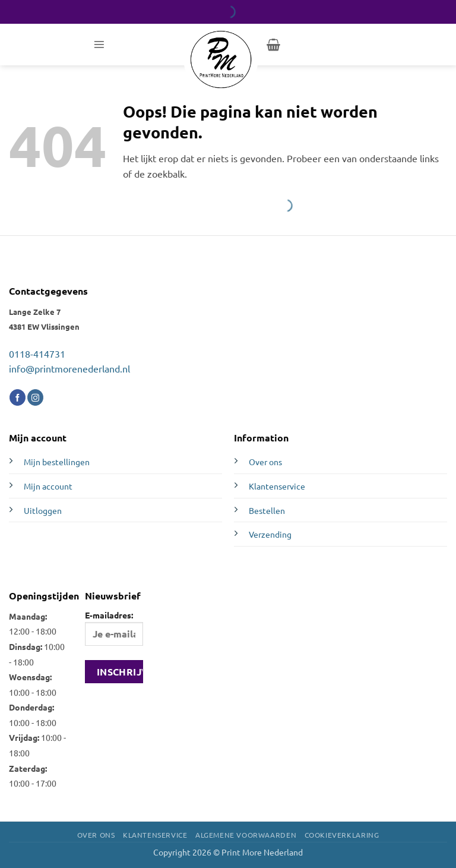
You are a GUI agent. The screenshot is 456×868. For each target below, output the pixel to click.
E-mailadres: (114, 628)
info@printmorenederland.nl (69, 368)
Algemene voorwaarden (246, 835)
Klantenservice (277, 486)
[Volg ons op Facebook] (18, 397)
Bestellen (267, 510)
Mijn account (48, 486)
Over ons (265, 462)
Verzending (270, 534)
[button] (99, 45)
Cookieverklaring (342, 835)
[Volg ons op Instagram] (35, 397)
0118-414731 (37, 353)
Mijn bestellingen (57, 462)
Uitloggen (43, 510)
